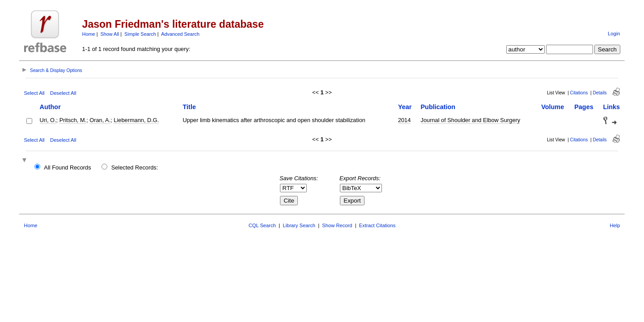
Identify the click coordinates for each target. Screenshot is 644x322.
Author (50, 107)
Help (615, 225)
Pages (584, 107)
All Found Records (67, 167)
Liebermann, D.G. (136, 120)
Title (189, 107)
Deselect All (63, 93)
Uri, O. (48, 120)
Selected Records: (135, 167)
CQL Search (262, 225)
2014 (404, 120)
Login (614, 34)
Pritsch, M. (73, 120)
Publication (438, 107)
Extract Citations (377, 225)
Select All (34, 93)
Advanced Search (180, 34)
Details (600, 93)
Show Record (337, 225)
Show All (110, 34)
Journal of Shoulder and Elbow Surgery (471, 120)
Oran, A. (100, 120)
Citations (579, 93)
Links (612, 107)
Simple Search (140, 34)
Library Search (299, 225)
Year (405, 107)
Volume (553, 107)
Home (89, 34)
